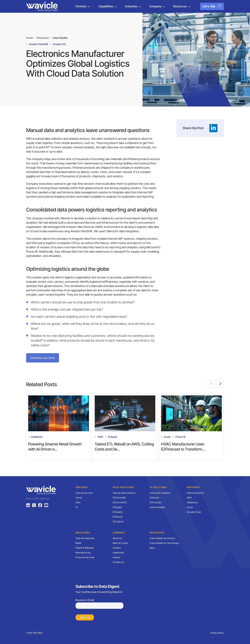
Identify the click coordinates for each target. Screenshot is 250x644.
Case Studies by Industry (162, 538)
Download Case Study (43, 358)
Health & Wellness (85, 548)
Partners (81, 6)
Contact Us (119, 562)
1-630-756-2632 (34, 633)
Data (78, 502)
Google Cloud (194, 512)
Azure (190, 507)
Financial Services (85, 557)
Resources (180, 6)
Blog (152, 548)
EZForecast (156, 502)
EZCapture (118, 521)
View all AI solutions (160, 493)
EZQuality (118, 512)
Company (155, 6)
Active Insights (157, 507)
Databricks (192, 502)
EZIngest (117, 507)
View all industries (85, 538)
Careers (117, 548)
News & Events (120, 543)
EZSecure (118, 517)
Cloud (79, 498)
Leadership (118, 553)
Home (29, 38)
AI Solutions (158, 487)
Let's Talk (212, 6)
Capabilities (106, 6)
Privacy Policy (217, 633)
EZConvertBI (119, 498)
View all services (84, 493)
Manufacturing (83, 553)
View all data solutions (124, 493)
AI (77, 507)
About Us (118, 538)
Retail (78, 543)
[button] (211, 384)
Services (82, 487)
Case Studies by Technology (164, 543)
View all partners (196, 493)
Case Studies (60, 38)
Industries (131, 6)
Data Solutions (123, 487)
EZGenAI (154, 498)
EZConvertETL (120, 502)
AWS (189, 498)
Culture (116, 557)
